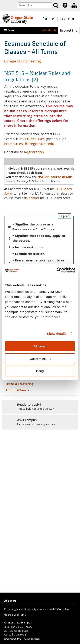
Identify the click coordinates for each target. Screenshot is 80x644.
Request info (69, 30)
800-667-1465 (34, 139)
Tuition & (17, 390)
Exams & (20, 384)
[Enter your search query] (35, 5)
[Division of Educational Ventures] (74, 5)
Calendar (48, 30)
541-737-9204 (32, 639)
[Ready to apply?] (40, 407)
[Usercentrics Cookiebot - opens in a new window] (57, 270)
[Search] (56, 5)
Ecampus (69, 19)
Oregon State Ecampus (18, 623)
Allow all (40, 346)
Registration (34, 152)
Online (49, 19)
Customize (40, 359)
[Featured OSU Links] (65, 5)
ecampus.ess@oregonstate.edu (29, 144)
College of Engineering (23, 61)
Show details (57, 334)
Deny (40, 371)
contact (34, 198)
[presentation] (65, 5)
